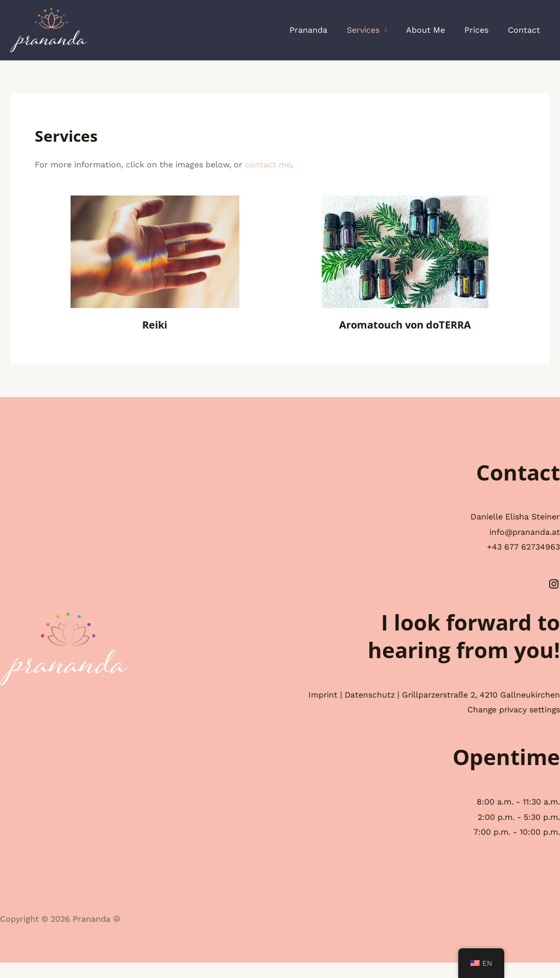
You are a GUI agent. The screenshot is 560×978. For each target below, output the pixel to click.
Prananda (322, 30)
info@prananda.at (524, 532)
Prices (481, 30)
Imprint (382, 695)
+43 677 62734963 (523, 547)
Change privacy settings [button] (513, 725)
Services (374, 30)
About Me (433, 30)
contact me (268, 165)
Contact (525, 30)
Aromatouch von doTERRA (405, 325)
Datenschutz (429, 695)
